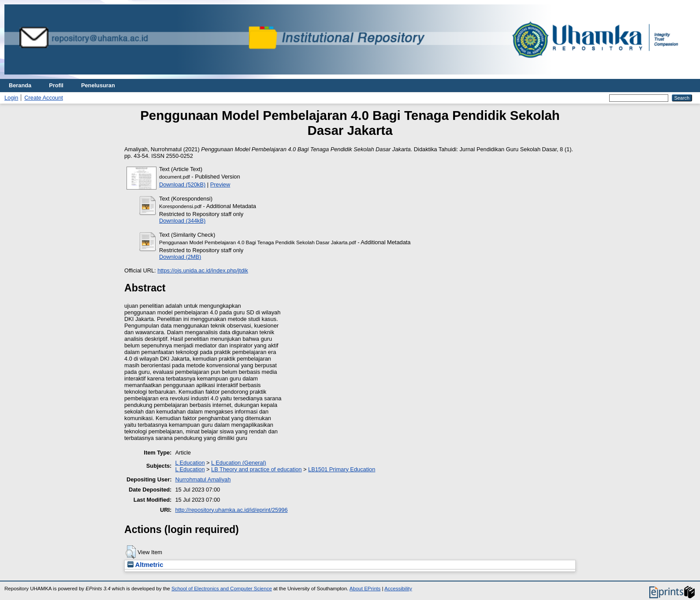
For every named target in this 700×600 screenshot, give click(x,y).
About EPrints (365, 589)
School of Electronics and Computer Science (222, 589)
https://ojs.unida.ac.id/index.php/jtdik (203, 270)
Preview (220, 184)
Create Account (44, 98)
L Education (190, 463)
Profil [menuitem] (56, 85)
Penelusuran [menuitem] (98, 85)
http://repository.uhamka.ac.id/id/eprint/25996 (231, 510)
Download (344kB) (182, 221)
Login (11, 98)
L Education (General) (239, 463)
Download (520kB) (182, 184)
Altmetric (145, 565)
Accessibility (398, 589)
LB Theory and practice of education (256, 469)
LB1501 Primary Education (342, 469)
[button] (131, 552)
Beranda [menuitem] (20, 85)
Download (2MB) (180, 257)
